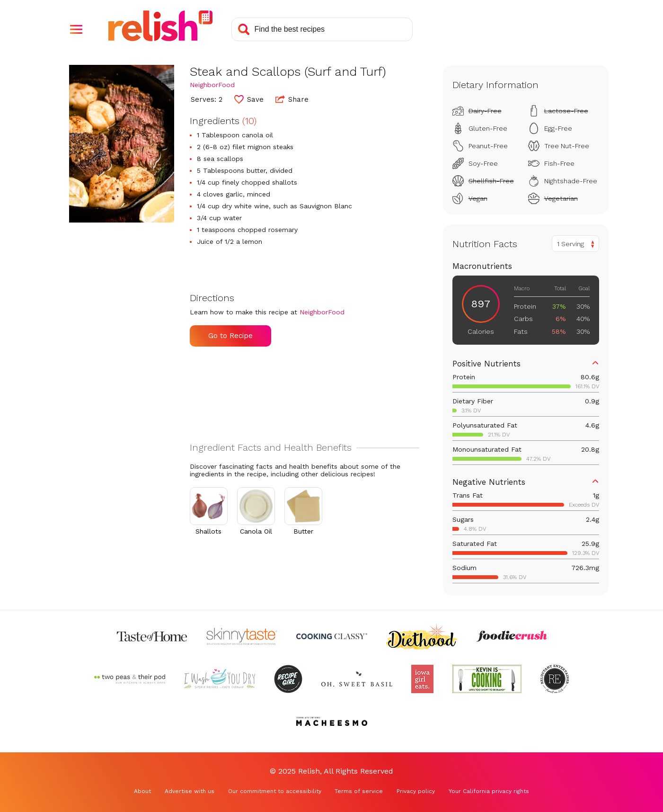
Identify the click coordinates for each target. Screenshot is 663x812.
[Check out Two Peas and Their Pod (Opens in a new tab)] (130, 679)
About (142, 791)
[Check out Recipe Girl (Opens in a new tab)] (288, 679)
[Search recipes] (322, 29)
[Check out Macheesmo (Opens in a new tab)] (332, 722)
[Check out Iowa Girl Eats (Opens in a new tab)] (422, 679)
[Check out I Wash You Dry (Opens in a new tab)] (220, 679)
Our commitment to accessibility (275, 791)
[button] (76, 29)
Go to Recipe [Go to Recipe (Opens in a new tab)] (230, 336)
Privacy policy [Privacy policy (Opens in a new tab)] (416, 791)
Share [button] (292, 99)
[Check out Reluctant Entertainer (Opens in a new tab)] (555, 679)
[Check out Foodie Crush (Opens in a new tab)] (512, 636)
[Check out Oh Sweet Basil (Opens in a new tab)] (357, 679)
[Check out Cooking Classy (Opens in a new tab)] (332, 636)
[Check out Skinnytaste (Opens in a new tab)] (242, 636)
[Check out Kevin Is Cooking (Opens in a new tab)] (487, 679)
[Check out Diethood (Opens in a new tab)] (422, 636)
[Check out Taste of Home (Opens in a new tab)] (152, 636)
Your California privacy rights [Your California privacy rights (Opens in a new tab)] (489, 791)
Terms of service (359, 791)
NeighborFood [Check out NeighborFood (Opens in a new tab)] (212, 85)
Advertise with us (190, 791)
